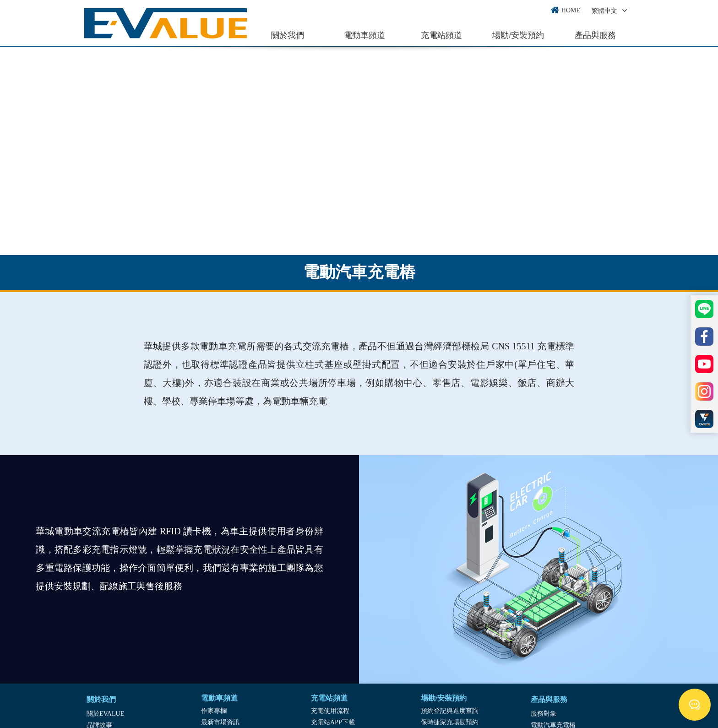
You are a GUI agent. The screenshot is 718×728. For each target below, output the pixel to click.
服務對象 (544, 714)
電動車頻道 (364, 35)
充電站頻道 (441, 35)
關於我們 (288, 35)
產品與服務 (595, 35)
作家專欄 (214, 711)
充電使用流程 (330, 711)
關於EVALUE (105, 714)
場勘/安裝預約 (518, 35)
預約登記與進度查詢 (450, 711)
